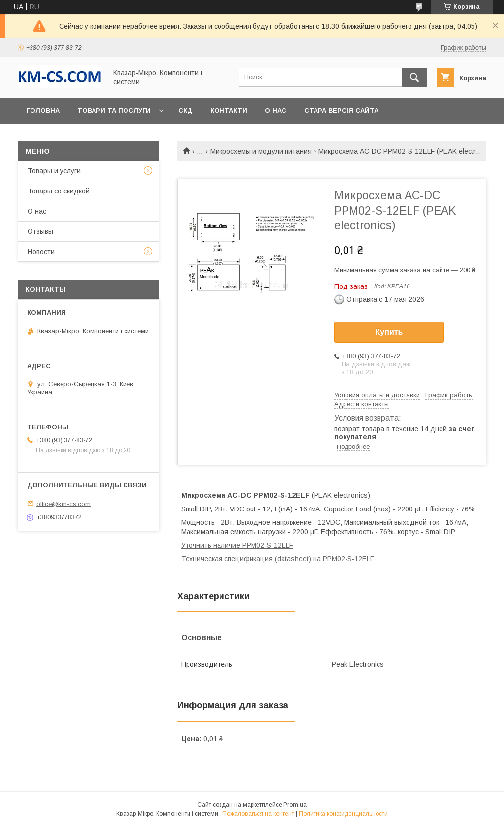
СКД (185, 111)
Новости (41, 252)
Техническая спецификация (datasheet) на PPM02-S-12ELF (278, 559)
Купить (389, 332)
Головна (43, 111)
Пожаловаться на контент (258, 814)
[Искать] (414, 77)
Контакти (229, 111)
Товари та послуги (114, 111)
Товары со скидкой (59, 191)
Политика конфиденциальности (343, 814)
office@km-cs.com (63, 503)
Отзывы (40, 231)
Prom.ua (295, 805)
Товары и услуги (54, 171)
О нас (276, 111)
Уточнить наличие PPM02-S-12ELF (237, 545)
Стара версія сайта (341, 111)
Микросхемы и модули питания (261, 151)
